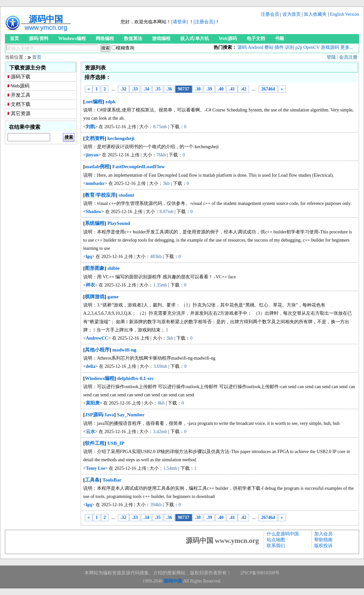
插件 (279, 47)
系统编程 (95, 223)
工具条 (92, 480)
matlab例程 (97, 167)
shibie (114, 268)
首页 (14, 39)
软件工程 (95, 443)
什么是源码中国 (283, 534)
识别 (290, 47)
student (126, 195)
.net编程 (94, 102)
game (113, 297)
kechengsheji (121, 138)
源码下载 (21, 77)
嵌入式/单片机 (195, 39)
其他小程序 (97, 350)
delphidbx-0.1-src (136, 378)
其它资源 (21, 113)
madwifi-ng (124, 350)
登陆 (331, 57)
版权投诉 (323, 546)
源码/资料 (39, 39)
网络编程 (105, 39)
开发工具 (21, 95)
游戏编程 (161, 39)
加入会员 (323, 534)
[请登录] (179, 22)
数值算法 (133, 39)
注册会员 (270, 14)
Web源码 (228, 39)
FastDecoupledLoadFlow (139, 167)
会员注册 (348, 57)
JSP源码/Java (99, 415)
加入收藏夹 (315, 14)
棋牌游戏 (95, 297)
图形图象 (95, 268)
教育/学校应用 (100, 195)
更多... (347, 47)
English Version (345, 14)
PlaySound (119, 223)
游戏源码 (330, 47)
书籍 (279, 39)
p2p (299, 47)
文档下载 (21, 104)
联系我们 (276, 546)
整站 (269, 47)
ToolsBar (112, 480)
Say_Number (131, 415)
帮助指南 (323, 540)
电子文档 (256, 39)
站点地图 (276, 540)
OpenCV (312, 47)
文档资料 (95, 138)
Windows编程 (72, 39)
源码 (242, 47)
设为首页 (292, 14)
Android (256, 47)
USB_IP (116, 443)
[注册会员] (204, 22)
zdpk (111, 102)
